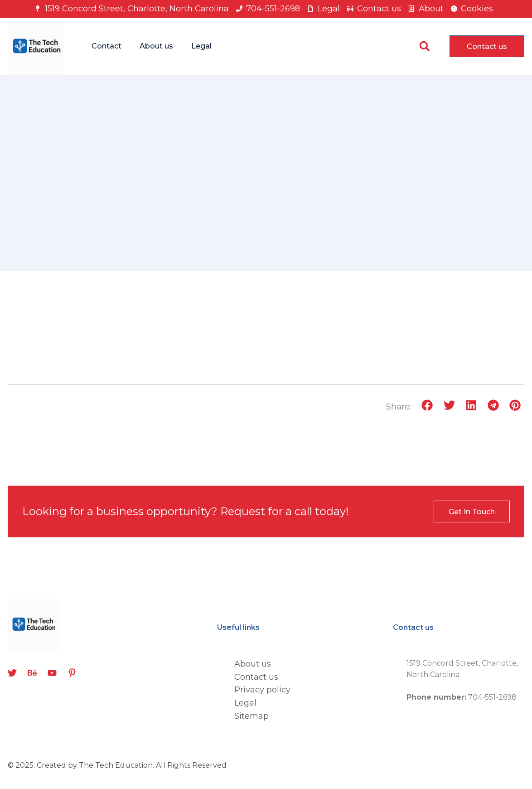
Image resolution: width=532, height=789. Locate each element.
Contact (106, 46)
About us (156, 46)
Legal (201, 46)
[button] (424, 46)
